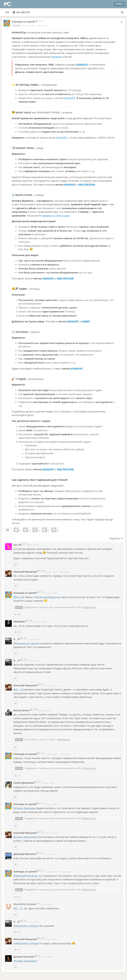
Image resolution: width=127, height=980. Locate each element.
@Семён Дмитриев (25, 808)
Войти (119, 4)
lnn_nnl (18, 545)
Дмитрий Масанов (25, 854)
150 (41, 853)
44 (39, 956)
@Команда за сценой (26, 643)
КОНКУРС (82, 64)
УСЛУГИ (19, 607)
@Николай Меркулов (48, 597)
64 (38, 903)
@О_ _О (18, 689)
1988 (31, 621)
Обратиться (89, 607)
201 (24, 544)
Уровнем (56, 57)
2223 (43, 571)
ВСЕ (7, 12)
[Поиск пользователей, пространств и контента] (122, 12)
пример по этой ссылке (56, 216)
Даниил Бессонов (24, 957)
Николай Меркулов (25, 572)
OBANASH (19, 622)
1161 (41, 21)
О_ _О (16, 639)
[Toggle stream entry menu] (121, 22)
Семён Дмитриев (24, 783)
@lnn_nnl (19, 597)
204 (25, 638)
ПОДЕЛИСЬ (116, 539)
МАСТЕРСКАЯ (87, 184)
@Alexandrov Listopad (26, 926)
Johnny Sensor (21, 710)
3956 (36, 710)
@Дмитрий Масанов (25, 876)
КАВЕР (86, 321)
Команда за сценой (23, 22)
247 (39, 782)
